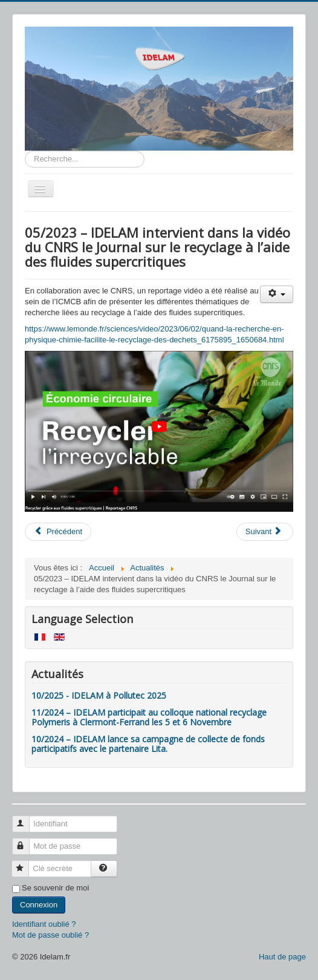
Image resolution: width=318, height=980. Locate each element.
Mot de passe (26, 841)
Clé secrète (26, 864)
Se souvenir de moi (55, 888)
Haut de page (282, 957)
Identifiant (26, 819)
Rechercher (25, 151)
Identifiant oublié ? (44, 924)
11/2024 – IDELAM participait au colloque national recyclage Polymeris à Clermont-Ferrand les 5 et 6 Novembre (149, 717)
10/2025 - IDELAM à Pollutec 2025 (99, 695)
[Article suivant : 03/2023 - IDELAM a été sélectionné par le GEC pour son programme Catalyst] (265, 532)
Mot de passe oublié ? (50, 935)
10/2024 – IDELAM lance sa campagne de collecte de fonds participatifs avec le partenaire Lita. (148, 744)
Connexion (39, 905)
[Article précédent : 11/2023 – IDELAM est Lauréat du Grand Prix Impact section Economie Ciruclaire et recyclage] (58, 532)
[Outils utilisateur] (277, 294)
